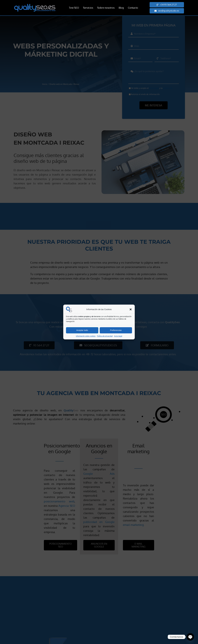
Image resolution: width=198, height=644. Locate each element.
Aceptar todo (82, 330)
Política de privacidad (105, 336)
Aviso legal (118, 336)
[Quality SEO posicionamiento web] (35, 5)
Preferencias (116, 330)
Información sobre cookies (86, 336)
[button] (131, 309)
